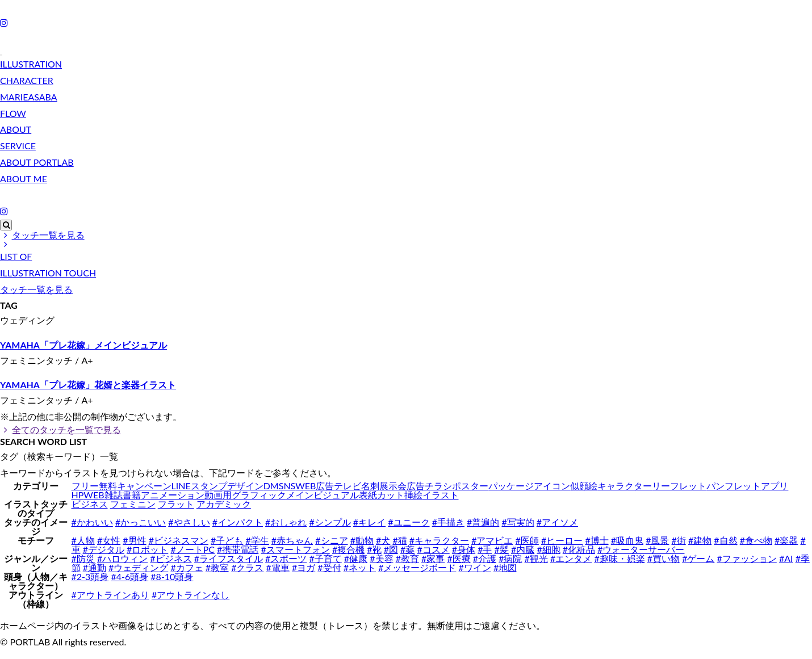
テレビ (348, 486)
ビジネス (90, 504)
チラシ (438, 486)
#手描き (448, 522)
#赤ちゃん (292, 540)
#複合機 (348, 549)
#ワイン (475, 567)
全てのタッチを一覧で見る (60, 429)
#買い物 (664, 558)
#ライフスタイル (229, 558)
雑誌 (114, 495)
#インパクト (238, 522)
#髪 (502, 549)
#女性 (109, 540)
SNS (287, 486)
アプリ (775, 486)
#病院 (510, 558)
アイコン (552, 486)
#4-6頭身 (129, 576)
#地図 (505, 567)
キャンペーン (144, 486)
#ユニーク (409, 522)
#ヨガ (304, 567)
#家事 (433, 558)
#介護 (485, 558)
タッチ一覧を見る (42, 235)
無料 (108, 486)
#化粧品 (579, 549)
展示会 (393, 486)
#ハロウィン (122, 558)
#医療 (459, 558)
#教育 (407, 558)
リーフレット (679, 486)
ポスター (470, 486)
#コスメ (433, 549)
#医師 (527, 540)
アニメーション (173, 495)
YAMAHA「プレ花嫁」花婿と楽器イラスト (88, 385)
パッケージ (511, 486)
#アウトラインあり (110, 595)
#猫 (399, 540)
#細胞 (548, 549)
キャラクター (625, 486)
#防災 (83, 558)
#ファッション (747, 558)
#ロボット (147, 549)
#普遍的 (483, 522)
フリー (85, 486)
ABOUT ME (24, 179)
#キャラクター (439, 540)
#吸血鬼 (627, 540)
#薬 (407, 549)
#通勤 (95, 567)
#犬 (383, 540)
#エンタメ (571, 558)
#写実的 (518, 522)
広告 (416, 486)
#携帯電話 (238, 549)
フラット (176, 504)
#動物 (362, 540)
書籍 (132, 495)
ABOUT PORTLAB (37, 162)
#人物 (83, 540)
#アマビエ (492, 540)
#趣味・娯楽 (619, 558)
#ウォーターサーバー (641, 549)
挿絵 (413, 495)
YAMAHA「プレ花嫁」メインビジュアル (83, 345)
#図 (391, 549)
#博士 (597, 540)
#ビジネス (171, 558)
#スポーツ (286, 558)
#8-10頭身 (172, 576)
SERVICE (18, 146)
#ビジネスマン (179, 540)
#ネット (360, 567)
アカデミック (224, 504)
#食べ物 (756, 540)
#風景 (657, 540)
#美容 (381, 558)
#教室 (217, 567)
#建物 (700, 540)
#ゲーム (698, 558)
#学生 (257, 540)
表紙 (368, 495)
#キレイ (369, 522)
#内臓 (523, 549)
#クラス (247, 567)
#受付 (329, 567)
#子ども (227, 540)
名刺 (370, 486)
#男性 (134, 540)
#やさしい (189, 522)
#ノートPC (192, 549)
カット (391, 495)
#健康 (356, 558)
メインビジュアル (323, 495)
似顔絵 (584, 486)
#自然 (725, 540)
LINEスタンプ (199, 486)
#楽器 (786, 540)
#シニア (331, 540)
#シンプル (330, 522)
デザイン (245, 486)
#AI (786, 558)
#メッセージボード (417, 567)
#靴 (374, 549)
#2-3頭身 (90, 576)
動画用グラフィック (245, 495)
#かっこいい (141, 522)
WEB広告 (315, 486)
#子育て (325, 558)
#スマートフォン (295, 549)
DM (271, 486)
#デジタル (104, 549)
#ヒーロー (562, 540)
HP (78, 495)
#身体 (464, 549)
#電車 (278, 567)
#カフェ (187, 567)
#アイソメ (557, 522)
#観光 (536, 558)
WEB (94, 495)
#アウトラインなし (191, 595)
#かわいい (92, 522)
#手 (485, 549)
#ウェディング (138, 567)
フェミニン (133, 504)
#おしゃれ (286, 522)
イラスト (441, 495)
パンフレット (734, 486)
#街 (679, 540)
